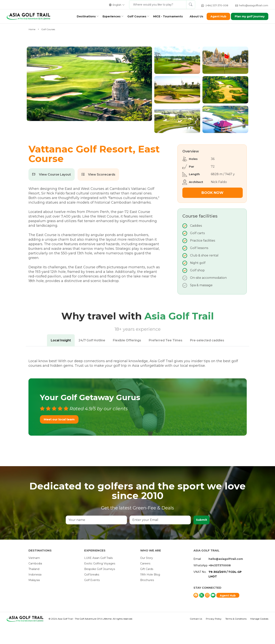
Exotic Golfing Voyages (100, 582)
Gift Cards (147, 588)
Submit (201, 538)
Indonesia (35, 593)
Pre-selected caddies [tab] (207, 359)
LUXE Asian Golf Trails (98, 576)
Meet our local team (59, 438)
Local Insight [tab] (61, 359)
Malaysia (34, 599)
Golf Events (92, 599)
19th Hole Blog (150, 593)
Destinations (84, 16)
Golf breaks (92, 593)
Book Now (212, 211)
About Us (194, 16)
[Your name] (96, 538)
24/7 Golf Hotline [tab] (92, 359)
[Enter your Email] (160, 538)
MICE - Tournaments (165, 16)
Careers (145, 582)
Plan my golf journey (247, 16)
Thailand (34, 588)
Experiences (109, 16)
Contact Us (196, 637)
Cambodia (35, 582)
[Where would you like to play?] (158, 5)
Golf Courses (134, 16)
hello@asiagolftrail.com (252, 5)
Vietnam (34, 576)
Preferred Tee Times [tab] (166, 359)
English (117, 5)
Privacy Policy (214, 637)
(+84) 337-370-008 (215, 5)
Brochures (147, 599)
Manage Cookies (259, 637)
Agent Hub (216, 16)
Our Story (147, 576)
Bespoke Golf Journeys (100, 588)
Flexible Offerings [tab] (127, 359)
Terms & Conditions (236, 637)
